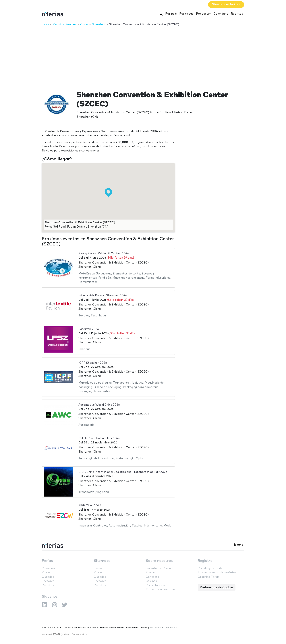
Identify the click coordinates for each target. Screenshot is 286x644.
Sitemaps (102, 561)
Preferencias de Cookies (217, 588)
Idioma (239, 545)
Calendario (221, 14)
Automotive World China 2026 (99, 405)
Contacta (152, 577)
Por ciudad (186, 14)
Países (46, 573)
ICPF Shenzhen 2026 (93, 363)
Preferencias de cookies (163, 628)
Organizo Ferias (208, 577)
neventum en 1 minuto (161, 568)
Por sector (204, 14)
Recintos (237, 14)
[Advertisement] (143, 56)
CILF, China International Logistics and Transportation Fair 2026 (123, 472)
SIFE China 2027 (90, 506)
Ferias (47, 561)
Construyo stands (210, 568)
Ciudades (48, 577)
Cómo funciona (156, 585)
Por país (171, 14)
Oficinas (151, 581)
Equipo (150, 573)
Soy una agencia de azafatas (217, 573)
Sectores (48, 581)
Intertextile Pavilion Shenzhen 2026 (103, 296)
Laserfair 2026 (89, 329)
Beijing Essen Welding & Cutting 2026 (104, 254)
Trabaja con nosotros (161, 590)
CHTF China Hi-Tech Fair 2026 (99, 438)
